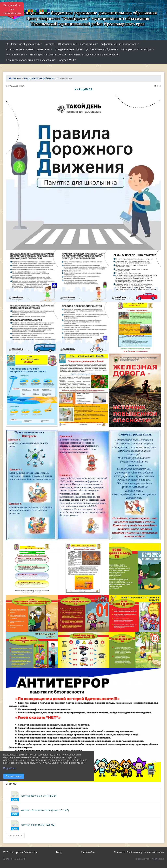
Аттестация (44, 49)
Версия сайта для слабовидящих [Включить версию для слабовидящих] (12, 9)
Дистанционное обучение (101, 49)
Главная (15, 78)
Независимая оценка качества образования (94, 55)
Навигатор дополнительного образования (31, 60)
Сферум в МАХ (66, 60)
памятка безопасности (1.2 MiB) (33, 796)
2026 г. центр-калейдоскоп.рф (20, 852)
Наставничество (16, 55)
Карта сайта (88, 852)
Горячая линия (87, 44)
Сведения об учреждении (26, 44)
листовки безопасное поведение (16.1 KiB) (39, 810)
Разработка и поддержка (150, 859)
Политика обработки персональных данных (139, 852)
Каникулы (146, 49)
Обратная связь (67, 44)
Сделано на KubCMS (14, 859)
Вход (59, 852)
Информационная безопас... (40, 78)
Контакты (50, 44)
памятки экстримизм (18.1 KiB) (32, 825)
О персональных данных (21, 49)
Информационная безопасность (119, 44)
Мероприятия (129, 49)
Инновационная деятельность (47, 55)
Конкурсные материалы (68, 49)
